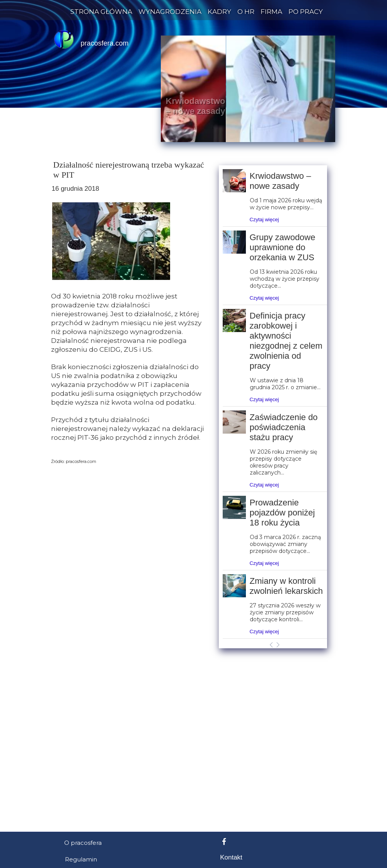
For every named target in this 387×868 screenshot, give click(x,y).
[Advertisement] (193, 641)
